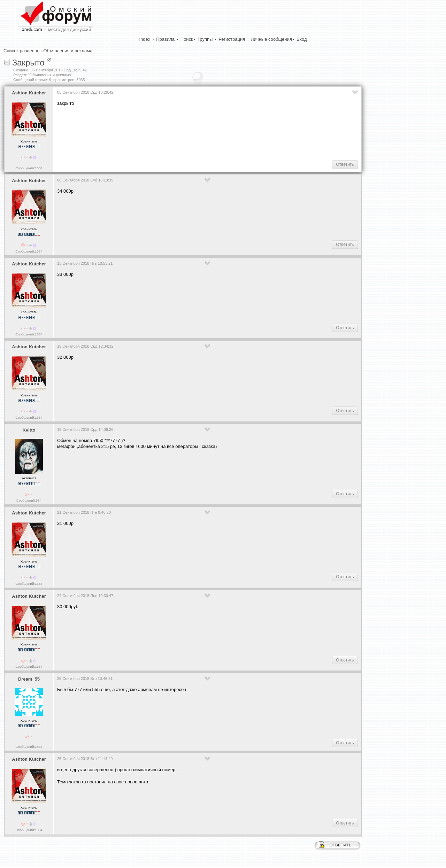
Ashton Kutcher (29, 93)
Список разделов (21, 51)
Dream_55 (29, 679)
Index (145, 39)
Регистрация (232, 39)
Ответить (345, 164)
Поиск (187, 39)
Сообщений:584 (29, 500)
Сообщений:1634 (29, 168)
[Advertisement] (184, 133)
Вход (302, 39)
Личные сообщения (271, 39)
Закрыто (28, 63)
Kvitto (29, 430)
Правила (165, 39)
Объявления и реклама (68, 51)
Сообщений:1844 (29, 747)
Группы (205, 39)
